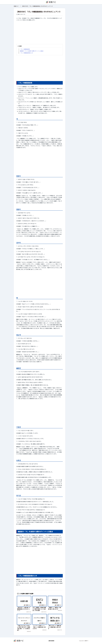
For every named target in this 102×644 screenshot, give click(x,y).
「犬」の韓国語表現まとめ (26, 53)
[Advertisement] (40, 32)
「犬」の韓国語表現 (25, 49)
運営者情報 (51, 641)
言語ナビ (16, 6)
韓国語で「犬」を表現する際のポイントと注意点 (32, 51)
